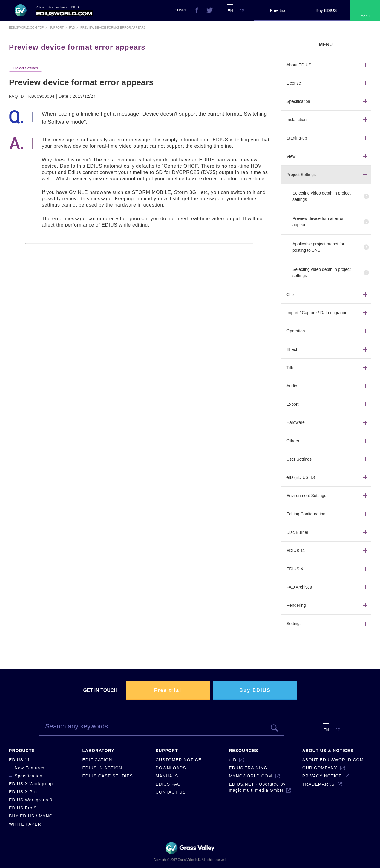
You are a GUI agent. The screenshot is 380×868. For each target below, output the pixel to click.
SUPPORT (167, 751)
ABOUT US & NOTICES (328, 751)
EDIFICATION (97, 760)
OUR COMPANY (320, 768)
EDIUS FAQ (168, 784)
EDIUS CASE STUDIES (108, 776)
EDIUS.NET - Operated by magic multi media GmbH (257, 787)
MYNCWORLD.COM (250, 776)
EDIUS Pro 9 (23, 808)
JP (242, 11)
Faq (72, 28)
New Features (30, 768)
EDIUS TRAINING (248, 768)
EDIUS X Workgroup (31, 784)
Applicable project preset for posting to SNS (318, 247)
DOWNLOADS (171, 768)
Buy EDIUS (326, 10)
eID (233, 760)
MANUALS (167, 776)
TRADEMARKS (318, 784)
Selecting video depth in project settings (322, 196)
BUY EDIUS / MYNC (31, 816)
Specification (29, 776)
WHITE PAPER (25, 824)
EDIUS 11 (20, 760)
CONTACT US (171, 792)
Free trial (278, 10)
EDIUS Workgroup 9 (31, 800)
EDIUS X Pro (23, 792)
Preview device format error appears (318, 222)
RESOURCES (243, 751)
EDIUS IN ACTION (102, 768)
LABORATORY (98, 751)
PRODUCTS (22, 751)
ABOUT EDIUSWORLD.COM (333, 760)
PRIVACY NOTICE (322, 776)
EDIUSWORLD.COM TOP (26, 28)
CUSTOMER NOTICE (178, 760)
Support (56, 28)
